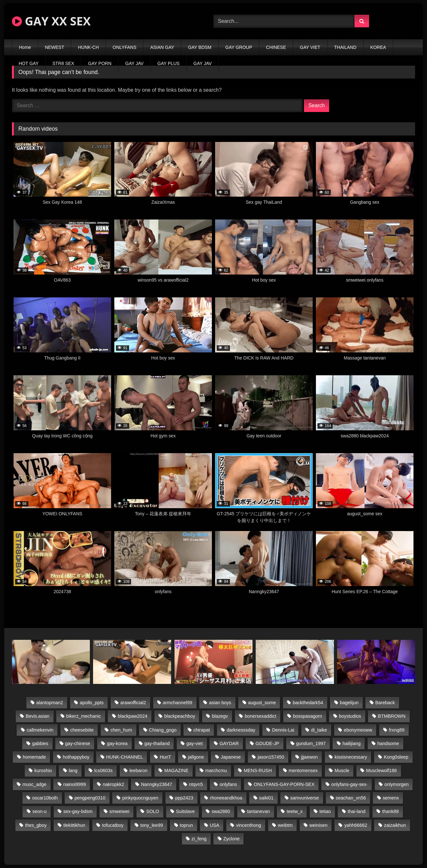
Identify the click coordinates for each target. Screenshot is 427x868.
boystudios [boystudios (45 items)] (350, 716)
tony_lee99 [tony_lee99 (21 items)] (152, 825)
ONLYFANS (125, 47)
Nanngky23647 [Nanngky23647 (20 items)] (157, 784)
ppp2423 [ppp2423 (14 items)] (184, 798)
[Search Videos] (284, 21)
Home (25, 47)
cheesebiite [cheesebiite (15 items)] (82, 730)
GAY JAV (134, 63)
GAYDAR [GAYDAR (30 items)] (229, 743)
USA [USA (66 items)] (214, 825)
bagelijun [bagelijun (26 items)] (349, 703)
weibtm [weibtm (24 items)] (285, 825)
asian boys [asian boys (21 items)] (220, 703)
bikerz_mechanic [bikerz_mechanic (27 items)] (83, 716)
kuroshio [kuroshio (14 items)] (43, 770)
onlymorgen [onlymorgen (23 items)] (397, 784)
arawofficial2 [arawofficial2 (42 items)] (133, 703)
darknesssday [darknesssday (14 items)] (241, 730)
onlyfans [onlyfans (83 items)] (228, 784)
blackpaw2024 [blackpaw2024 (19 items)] (133, 716)
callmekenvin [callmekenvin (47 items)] (40, 730)
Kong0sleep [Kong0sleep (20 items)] (396, 757)
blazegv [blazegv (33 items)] (220, 716)
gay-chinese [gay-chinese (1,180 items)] (78, 743)
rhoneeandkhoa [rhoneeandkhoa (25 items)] (226, 798)
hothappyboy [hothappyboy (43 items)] (76, 757)
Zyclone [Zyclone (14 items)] (232, 839)
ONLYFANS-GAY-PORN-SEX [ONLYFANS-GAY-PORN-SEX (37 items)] (284, 784)
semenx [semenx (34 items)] (391, 798)
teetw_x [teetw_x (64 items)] (295, 811)
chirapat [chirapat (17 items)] (201, 730)
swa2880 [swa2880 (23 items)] (221, 811)
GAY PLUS (169, 63)
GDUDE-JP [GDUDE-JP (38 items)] (268, 743)
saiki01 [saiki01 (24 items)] (266, 798)
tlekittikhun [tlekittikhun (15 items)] (74, 825)
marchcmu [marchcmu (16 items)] (216, 770)
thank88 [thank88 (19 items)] (390, 811)
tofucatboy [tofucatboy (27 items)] (113, 825)
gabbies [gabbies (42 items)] (40, 743)
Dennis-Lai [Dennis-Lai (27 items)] (283, 730)
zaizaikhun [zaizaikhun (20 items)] (395, 825)
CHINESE (276, 47)
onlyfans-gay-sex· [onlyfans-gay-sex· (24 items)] (350, 784)
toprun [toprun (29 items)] (186, 825)
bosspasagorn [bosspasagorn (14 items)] (308, 716)
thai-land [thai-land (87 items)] (357, 811)
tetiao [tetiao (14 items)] (325, 811)
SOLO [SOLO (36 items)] (153, 811)
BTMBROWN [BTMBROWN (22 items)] (392, 716)
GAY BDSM (200, 47)
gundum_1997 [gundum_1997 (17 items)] (311, 743)
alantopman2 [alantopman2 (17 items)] (50, 703)
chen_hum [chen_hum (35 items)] (121, 730)
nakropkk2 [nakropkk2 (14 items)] (113, 784)
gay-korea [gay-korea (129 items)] (117, 743)
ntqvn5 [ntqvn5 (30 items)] (196, 784)
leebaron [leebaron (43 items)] (138, 770)
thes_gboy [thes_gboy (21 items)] (36, 825)
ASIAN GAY (162, 47)
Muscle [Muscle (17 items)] (342, 770)
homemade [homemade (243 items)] (34, 757)
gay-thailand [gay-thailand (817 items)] (157, 743)
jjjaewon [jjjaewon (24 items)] (309, 757)
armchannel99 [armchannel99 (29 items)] (178, 703)
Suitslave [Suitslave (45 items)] (185, 811)
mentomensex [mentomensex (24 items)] (303, 770)
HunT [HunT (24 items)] (165, 757)
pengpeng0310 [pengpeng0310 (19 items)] (90, 798)
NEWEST (54, 47)
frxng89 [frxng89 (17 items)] (397, 730)
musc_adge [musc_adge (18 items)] (34, 784)
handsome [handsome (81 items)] (388, 743)
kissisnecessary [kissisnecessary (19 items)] (351, 757)
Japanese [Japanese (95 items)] (231, 757)
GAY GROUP (239, 47)
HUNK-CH (88, 47)
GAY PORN (100, 63)
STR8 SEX (63, 63)
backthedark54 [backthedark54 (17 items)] (308, 703)
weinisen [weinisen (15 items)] (318, 825)
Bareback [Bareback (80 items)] (385, 703)
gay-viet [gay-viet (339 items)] (195, 743)
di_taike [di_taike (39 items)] (319, 730)
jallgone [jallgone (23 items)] (196, 757)
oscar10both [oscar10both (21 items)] (45, 798)
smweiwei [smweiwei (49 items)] (119, 811)
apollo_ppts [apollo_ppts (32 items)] (92, 703)
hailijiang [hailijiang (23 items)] (352, 743)
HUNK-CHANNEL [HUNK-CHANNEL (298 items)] (125, 757)
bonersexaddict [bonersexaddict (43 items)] (261, 716)
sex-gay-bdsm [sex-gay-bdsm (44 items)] (78, 811)
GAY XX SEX (51, 21)
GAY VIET (310, 47)
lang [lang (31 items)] (73, 770)
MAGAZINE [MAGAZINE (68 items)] (176, 770)
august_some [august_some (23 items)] (262, 703)
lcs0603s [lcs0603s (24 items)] (104, 770)
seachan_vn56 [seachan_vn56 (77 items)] (351, 798)
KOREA (378, 47)
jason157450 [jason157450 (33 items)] (271, 757)
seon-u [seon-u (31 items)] (40, 811)
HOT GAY (29, 63)
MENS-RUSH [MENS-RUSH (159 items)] (258, 770)
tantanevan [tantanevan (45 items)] (258, 811)
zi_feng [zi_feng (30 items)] (199, 839)
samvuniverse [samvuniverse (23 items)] (305, 798)
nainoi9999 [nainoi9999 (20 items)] (74, 784)
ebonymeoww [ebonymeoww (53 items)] (358, 730)
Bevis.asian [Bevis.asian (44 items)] (38, 716)
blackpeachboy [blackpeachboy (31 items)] (180, 716)
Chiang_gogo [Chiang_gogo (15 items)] (163, 730)
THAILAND (345, 47)
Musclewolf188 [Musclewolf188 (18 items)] (381, 770)
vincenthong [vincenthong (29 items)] (249, 825)
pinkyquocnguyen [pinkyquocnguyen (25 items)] (140, 798)
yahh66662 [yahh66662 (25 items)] (356, 825)
